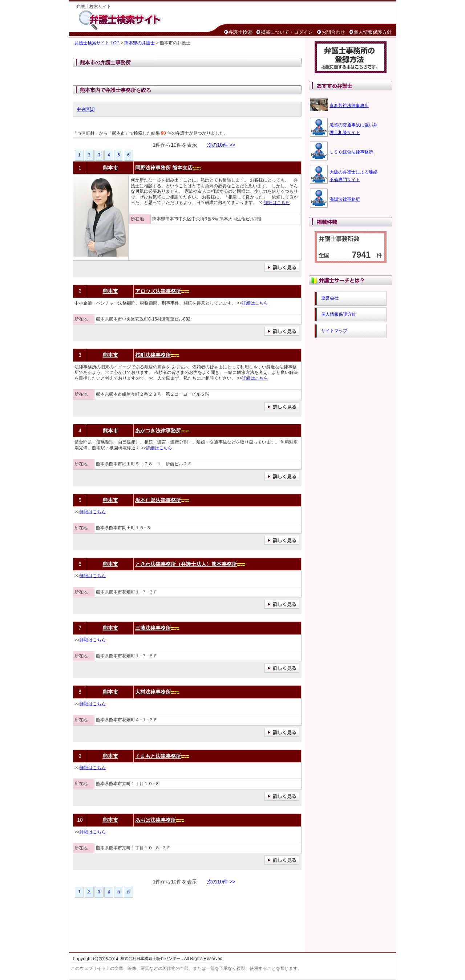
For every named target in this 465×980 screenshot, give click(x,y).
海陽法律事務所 (345, 199)
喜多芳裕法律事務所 (349, 106)
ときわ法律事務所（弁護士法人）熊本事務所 (186, 564)
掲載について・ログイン (287, 32)
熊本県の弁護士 (139, 43)
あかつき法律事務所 (158, 430)
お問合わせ (333, 32)
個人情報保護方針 (373, 32)
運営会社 (330, 298)
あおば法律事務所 (155, 820)
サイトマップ (334, 331)
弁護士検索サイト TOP (97, 43)
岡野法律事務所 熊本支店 (164, 168)
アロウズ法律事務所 (158, 291)
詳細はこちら (277, 203)
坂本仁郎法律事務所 (158, 500)
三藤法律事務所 (153, 628)
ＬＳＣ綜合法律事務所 (351, 152)
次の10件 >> (221, 145)
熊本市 (110, 168)
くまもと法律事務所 (158, 756)
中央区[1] (86, 109)
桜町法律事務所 (153, 355)
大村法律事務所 (153, 692)
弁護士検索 (240, 32)
